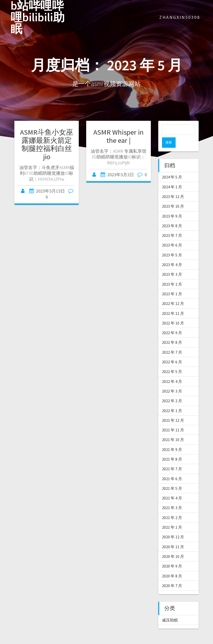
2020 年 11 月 (173, 536)
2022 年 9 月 (172, 322)
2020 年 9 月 (172, 556)
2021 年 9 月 (172, 439)
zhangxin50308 (180, 17)
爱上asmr (92, 641)
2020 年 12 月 (173, 526)
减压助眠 (170, 610)
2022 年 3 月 (172, 381)
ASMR (5, 641)
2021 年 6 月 (172, 468)
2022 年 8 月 (172, 332)
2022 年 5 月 (172, 361)
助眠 (106, 641)
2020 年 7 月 (172, 575)
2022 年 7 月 (172, 342)
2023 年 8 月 (172, 215)
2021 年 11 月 (173, 420)
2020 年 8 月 (172, 566)
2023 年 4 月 (172, 254)
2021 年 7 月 (172, 458)
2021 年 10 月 (173, 429)
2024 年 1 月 (172, 176)
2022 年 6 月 (172, 351)
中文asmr (54, 641)
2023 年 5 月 (172, 245)
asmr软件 (73, 641)
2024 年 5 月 (172, 167)
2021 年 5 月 (172, 478)
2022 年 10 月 (173, 313)
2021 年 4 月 (172, 488)
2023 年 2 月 (172, 274)
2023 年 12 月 (173, 186)
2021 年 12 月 (173, 410)
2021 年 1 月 (172, 517)
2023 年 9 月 (172, 206)
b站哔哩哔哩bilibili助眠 (38, 17)
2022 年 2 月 (172, 390)
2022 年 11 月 (173, 303)
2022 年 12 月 (173, 293)
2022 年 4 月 (172, 371)
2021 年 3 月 (172, 497)
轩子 (124, 641)
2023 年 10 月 (173, 196)
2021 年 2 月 (172, 507)
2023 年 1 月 (172, 283)
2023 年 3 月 (172, 264)
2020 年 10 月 (173, 546)
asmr (28, 641)
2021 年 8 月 (172, 449)
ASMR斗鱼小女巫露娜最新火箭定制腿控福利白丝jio (47, 144)
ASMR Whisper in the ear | (119, 136)
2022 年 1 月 (172, 400)
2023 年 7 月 (172, 225)
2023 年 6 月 (172, 235)
